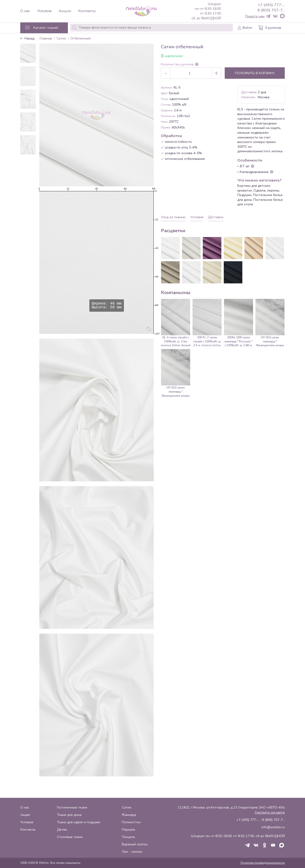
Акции (65, 11)
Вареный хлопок (135, 844)
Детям (62, 830)
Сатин (61, 39)
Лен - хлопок (132, 852)
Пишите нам (255, 16)
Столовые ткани (70, 837)
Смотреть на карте (270, 812)
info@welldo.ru (273, 827)
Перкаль (129, 830)
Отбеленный (81, 39)
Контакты (87, 11)
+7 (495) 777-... (271, 5)
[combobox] (152, 28)
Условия (44, 11)
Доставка (216, 217)
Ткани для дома (69, 815)
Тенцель (128, 837)
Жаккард (129, 815)
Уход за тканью (173, 217)
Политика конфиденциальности (263, 863)
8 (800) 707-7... (271, 10)
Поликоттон (131, 822)
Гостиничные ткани (72, 807)
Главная (46, 39)
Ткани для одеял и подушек (79, 822)
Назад (27, 39)
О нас (25, 11)
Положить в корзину (255, 73)
